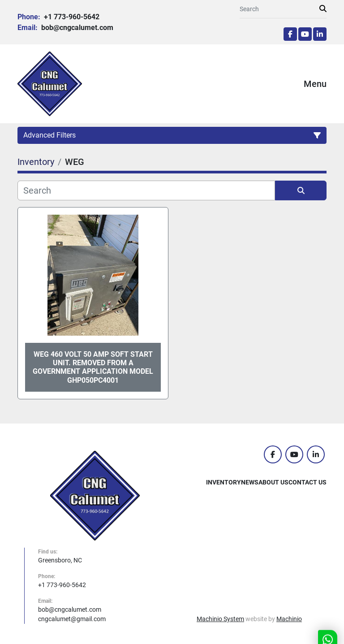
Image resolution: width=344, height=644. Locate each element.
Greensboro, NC (60, 560)
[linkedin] (320, 34)
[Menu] (291, 84)
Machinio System (220, 619)
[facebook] (290, 34)
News (250, 482)
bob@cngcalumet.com (76, 28)
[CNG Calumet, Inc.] (95, 495)
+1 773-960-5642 (71, 17)
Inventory (224, 482)
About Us (273, 482)
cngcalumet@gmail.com (72, 619)
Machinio (289, 619)
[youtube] (305, 34)
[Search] (279, 9)
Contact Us (307, 482)
